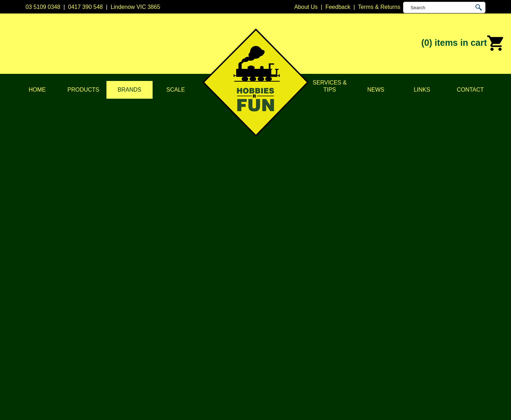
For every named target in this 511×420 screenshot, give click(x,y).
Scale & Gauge (91, 328)
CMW (263, 302)
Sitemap (36, 406)
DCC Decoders (183, 284)
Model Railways (183, 302)
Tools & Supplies (185, 355)
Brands (130, 90)
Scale (176, 90)
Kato (261, 328)
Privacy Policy (89, 302)
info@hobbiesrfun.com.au (380, 310)
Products (83, 90)
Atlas (262, 284)
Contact (470, 90)
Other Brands (272, 373)
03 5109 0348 (43, 7)
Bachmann (269, 293)
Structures (177, 310)
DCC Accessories (186, 293)
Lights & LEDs (182, 337)
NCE (262, 337)
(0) (463, 43)
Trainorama (270, 364)
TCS (261, 355)
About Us (83, 293)
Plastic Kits (177, 328)
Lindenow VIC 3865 (136, 7)
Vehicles (174, 319)
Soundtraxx (475, 100)
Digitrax (265, 310)
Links (422, 90)
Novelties (175, 364)
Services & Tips (330, 86)
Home (37, 90)
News (376, 90)
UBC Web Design (219, 406)
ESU (261, 319)
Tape (170, 346)
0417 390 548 (86, 7)
